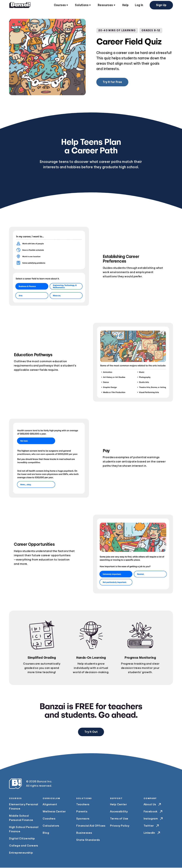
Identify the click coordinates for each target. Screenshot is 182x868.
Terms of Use (119, 819)
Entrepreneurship (21, 853)
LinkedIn (152, 833)
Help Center (118, 805)
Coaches (49, 819)
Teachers (83, 805)
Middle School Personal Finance (21, 818)
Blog (46, 833)
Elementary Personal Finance (24, 807)
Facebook (153, 812)
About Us (153, 805)
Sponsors (83, 819)
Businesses (84, 833)
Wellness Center (54, 812)
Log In (139, 5)
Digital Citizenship (22, 839)
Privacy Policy (120, 826)
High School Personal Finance (24, 830)
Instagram (154, 819)
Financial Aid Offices (91, 826)
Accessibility (119, 812)
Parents (82, 812)
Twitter (152, 826)
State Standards (88, 840)
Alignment (50, 805)
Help (125, 5)
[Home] (20, 5)
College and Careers (24, 846)
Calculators (51, 826)
